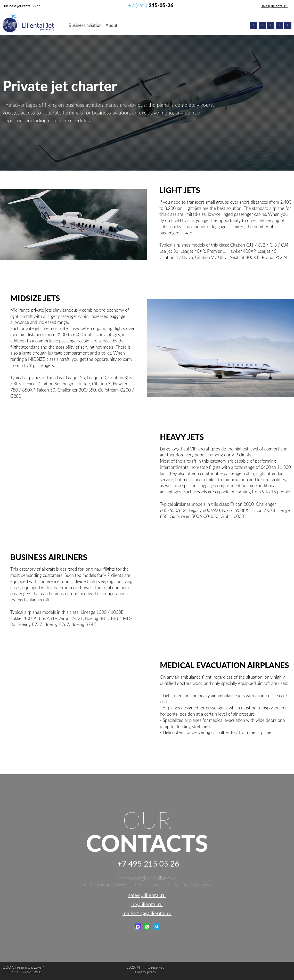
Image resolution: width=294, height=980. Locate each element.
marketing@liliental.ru (147, 913)
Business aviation (85, 25)
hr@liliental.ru (147, 904)
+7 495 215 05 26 (148, 863)
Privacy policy (145, 972)
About (111, 25)
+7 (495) (151, 5)
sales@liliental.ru (275, 6)
